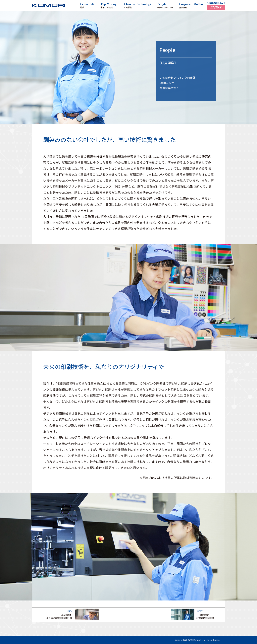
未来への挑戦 (109, 5)
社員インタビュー (165, 5)
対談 (87, 5)
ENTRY (216, 7)
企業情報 (191, 5)
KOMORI (49, 7)
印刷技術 (138, 5)
